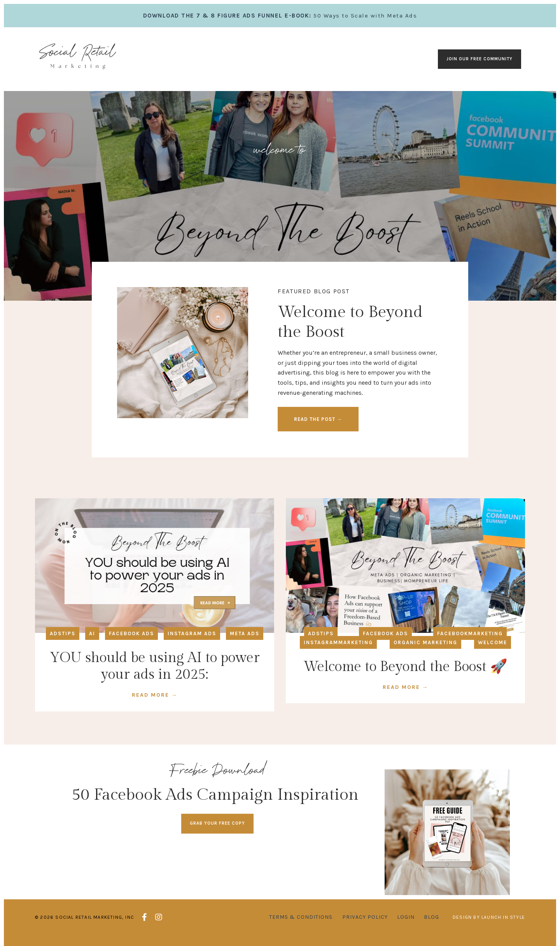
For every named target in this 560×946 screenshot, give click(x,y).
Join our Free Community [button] (479, 59)
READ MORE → (155, 698)
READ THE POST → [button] (319, 421)
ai (92, 636)
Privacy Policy (365, 924)
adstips (63, 636)
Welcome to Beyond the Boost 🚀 (405, 669)
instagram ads (192, 636)
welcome (493, 645)
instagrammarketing (338, 645)
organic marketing (425, 645)
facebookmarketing (470, 636)
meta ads (245, 636)
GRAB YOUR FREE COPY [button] (217, 826)
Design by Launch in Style (489, 924)
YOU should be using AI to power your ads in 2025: (155, 669)
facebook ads (131, 636)
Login (406, 924)
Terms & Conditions (301, 924)
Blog (431, 924)
